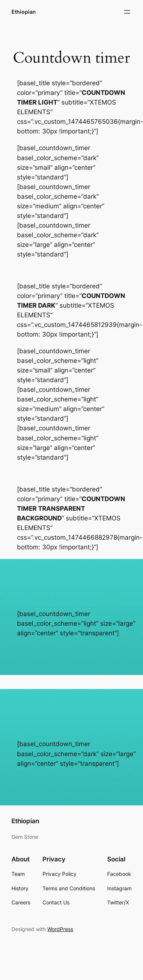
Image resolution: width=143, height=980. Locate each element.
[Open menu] (127, 12)
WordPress (60, 929)
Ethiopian (24, 12)
